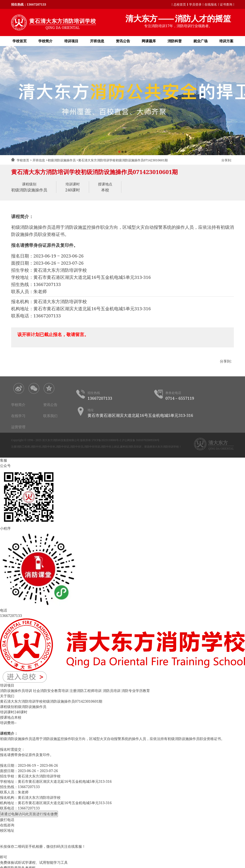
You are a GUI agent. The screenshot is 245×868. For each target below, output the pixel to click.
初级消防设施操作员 (62, 160)
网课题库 (149, 41)
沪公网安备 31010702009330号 (141, 440)
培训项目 (71, 41)
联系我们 (50, 416)
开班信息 (97, 41)
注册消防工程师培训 (86, 691)
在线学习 (18, 416)
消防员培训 (112, 691)
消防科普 (175, 41)
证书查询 (226, 4)
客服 (4, 460)
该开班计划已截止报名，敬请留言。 (53, 334)
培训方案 (226, 41)
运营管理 (18, 427)
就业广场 (200, 41)
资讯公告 (123, 41)
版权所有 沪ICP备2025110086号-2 (101, 440)
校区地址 (7, 830)
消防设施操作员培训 (16, 691)
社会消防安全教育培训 (51, 691)
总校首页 (180, 4)
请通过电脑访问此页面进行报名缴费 (29, 814)
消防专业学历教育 (136, 691)
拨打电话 (7, 820)
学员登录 (195, 4)
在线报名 (211, 4)
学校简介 (45, 41)
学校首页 (20, 41)
